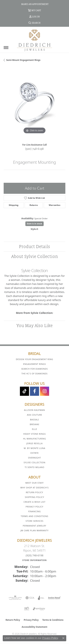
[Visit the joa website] (41, 598)
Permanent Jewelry (34, 526)
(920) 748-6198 (34, 149)
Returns (34, 205)
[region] (34, 104)
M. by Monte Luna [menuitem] (34, 448)
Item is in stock (34, 224)
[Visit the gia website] (30, 598)
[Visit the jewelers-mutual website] (54, 598)
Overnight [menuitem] (35, 458)
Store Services (34, 521)
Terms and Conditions (35, 516)
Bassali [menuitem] (34, 420)
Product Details (34, 246)
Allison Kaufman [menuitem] (35, 410)
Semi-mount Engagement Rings (23, 60)
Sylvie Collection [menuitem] (34, 462)
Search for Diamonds (34, 369)
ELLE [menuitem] (34, 429)
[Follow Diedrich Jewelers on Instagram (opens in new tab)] (45, 391)
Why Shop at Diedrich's (35, 488)
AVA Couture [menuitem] (34, 415)
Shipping (14, 205)
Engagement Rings (35, 364)
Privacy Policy (35, 507)
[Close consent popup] (63, 638)
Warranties (54, 205)
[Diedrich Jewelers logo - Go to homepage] (34, 40)
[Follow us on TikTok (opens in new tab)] (24, 391)
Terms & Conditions (53, 620)
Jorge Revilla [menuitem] (35, 443)
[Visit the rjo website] (27, 609)
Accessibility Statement (34, 627)
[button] (34, 10)
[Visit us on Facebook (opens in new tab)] (34, 391)
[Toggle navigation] (6, 48)
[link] (34, 4)
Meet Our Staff (34, 483)
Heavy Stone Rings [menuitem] (35, 434)
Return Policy (35, 492)
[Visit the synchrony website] (39, 609)
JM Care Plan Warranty (34, 530)
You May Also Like (34, 325)
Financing (34, 511)
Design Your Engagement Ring (34, 359)
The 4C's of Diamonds (35, 374)
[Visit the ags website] (15, 598)
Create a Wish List (34, 502)
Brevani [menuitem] (34, 424)
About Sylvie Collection (35, 256)
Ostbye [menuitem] (34, 453)
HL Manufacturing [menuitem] (34, 439)
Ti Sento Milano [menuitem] (34, 467)
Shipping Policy (34, 497)
